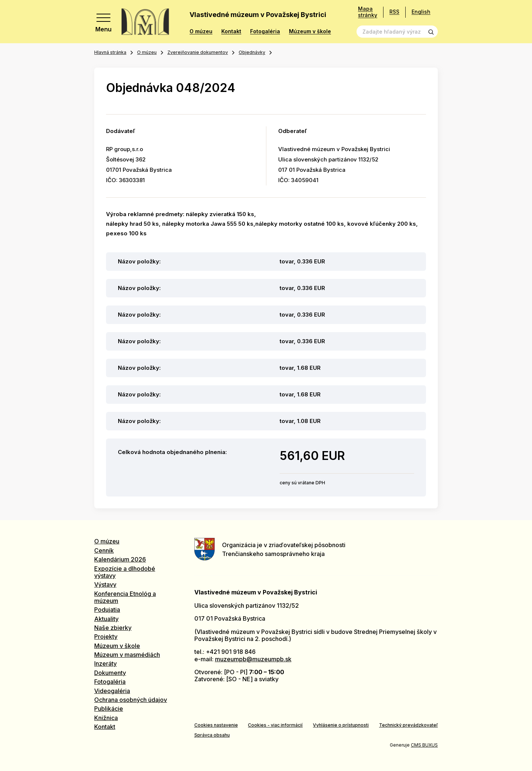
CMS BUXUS (424, 745)
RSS (394, 12)
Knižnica (106, 718)
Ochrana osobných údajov (131, 700)
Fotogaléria (265, 31)
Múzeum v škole (310, 31)
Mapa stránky (368, 12)
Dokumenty (110, 673)
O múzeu (201, 31)
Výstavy (105, 584)
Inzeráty (105, 663)
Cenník (104, 550)
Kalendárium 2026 (120, 559)
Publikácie (109, 709)
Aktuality (106, 619)
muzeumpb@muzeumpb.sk (253, 659)
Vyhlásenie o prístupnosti (341, 725)
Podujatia (107, 610)
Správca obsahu (212, 735)
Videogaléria (112, 691)
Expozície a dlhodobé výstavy (125, 572)
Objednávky (252, 52)
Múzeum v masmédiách (127, 655)
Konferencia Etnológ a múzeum (125, 597)
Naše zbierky (113, 628)
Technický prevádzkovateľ (408, 725)
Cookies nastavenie (216, 725)
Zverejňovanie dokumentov (198, 52)
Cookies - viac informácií (275, 725)
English (421, 12)
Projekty (106, 637)
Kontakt (231, 31)
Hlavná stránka (110, 52)
